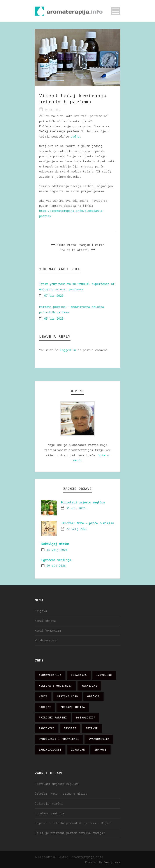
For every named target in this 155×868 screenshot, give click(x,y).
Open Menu (115, 11)
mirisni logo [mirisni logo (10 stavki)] (67, 697)
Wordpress (112, 862)
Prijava (41, 611)
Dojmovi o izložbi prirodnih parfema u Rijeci (73, 823)
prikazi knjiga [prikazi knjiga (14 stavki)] (73, 707)
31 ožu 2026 (76, 508)
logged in (68, 350)
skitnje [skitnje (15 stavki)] (92, 728)
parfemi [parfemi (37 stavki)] (45, 707)
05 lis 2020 (54, 319)
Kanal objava (45, 621)
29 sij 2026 (56, 566)
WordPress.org (46, 640)
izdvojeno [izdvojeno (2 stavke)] (104, 675)
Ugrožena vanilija (56, 560)
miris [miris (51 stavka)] (43, 697)
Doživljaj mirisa (55, 544)
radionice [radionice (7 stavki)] (47, 728)
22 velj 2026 (77, 529)
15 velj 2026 (57, 550)
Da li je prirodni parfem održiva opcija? (70, 833)
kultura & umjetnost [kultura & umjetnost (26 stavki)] (55, 686)
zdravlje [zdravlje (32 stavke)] (78, 750)
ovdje (75, 137)
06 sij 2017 (53, 110)
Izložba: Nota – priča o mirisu (87, 523)
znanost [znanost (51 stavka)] (100, 750)
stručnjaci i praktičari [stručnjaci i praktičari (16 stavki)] (59, 739)
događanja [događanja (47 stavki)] (79, 675)
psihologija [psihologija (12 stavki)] (86, 718)
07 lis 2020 (54, 296)
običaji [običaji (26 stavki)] (93, 697)
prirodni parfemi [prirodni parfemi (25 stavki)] (53, 718)
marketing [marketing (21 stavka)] (89, 686)
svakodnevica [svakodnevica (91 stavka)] (99, 739)
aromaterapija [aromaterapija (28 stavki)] (50, 675)
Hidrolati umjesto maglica (83, 502)
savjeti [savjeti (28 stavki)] (70, 728)
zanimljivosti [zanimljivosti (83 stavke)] (50, 750)
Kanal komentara (48, 631)
